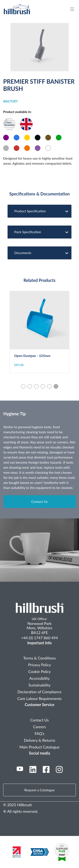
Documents (40, 253)
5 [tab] (49, 386)
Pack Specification (40, 232)
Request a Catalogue (40, 790)
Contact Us (40, 501)
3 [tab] (36, 386)
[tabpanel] (39, 332)
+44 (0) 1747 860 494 (39, 638)
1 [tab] (23, 386)
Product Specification (40, 211)
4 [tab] (43, 386)
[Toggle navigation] (74, 9)
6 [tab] (56, 386)
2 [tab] (30, 386)
